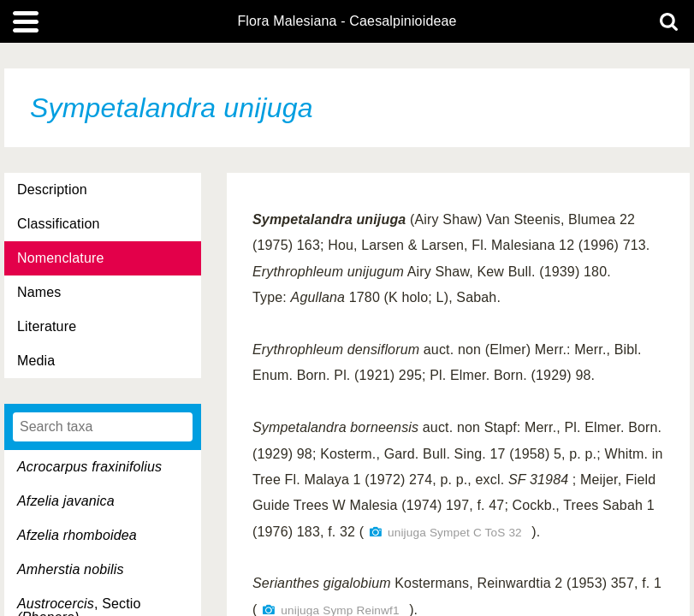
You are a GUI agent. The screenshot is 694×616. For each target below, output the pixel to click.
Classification (59, 224)
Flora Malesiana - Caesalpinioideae (347, 21)
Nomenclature (61, 258)
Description (52, 190)
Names (39, 292)
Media (36, 361)
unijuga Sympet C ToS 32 (455, 533)
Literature (47, 326)
